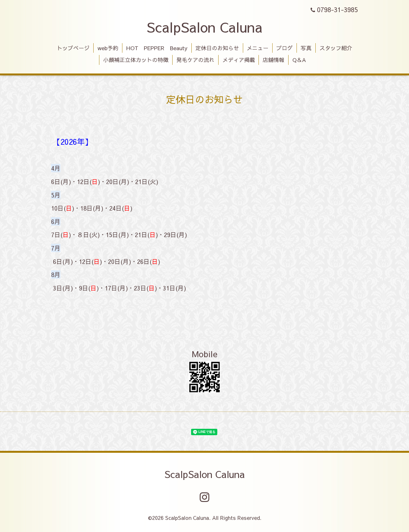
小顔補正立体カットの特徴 (136, 60)
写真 (306, 48)
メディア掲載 (239, 60)
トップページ (73, 48)
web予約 (108, 48)
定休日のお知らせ (217, 48)
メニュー (258, 48)
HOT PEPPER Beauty (157, 48)
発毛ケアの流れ (195, 60)
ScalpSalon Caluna (204, 27)
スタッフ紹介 (336, 48)
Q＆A (299, 60)
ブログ (285, 48)
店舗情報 (274, 60)
